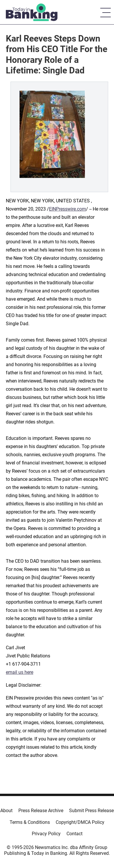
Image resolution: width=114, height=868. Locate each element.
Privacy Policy (46, 834)
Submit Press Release (91, 811)
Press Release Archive (41, 811)
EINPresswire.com (67, 209)
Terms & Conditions (30, 822)
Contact (74, 834)
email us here (20, 672)
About (6, 811)
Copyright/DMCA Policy (80, 822)
